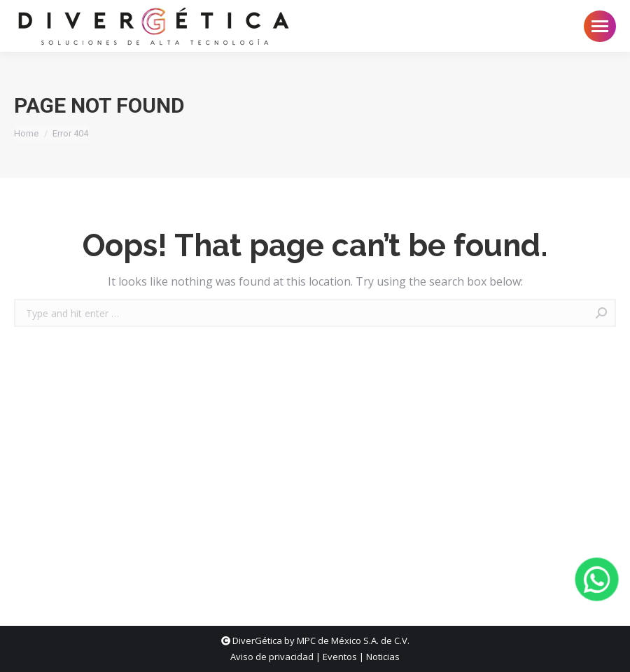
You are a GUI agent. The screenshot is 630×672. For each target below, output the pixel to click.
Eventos (340, 657)
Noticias (383, 657)
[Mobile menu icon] (600, 26)
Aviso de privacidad (272, 657)
